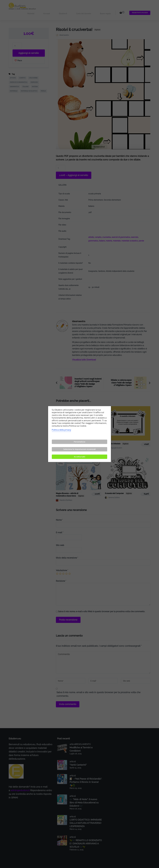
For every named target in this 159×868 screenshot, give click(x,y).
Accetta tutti (80, 457)
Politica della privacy (61, 430)
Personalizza (79, 442)
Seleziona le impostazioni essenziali (79, 449)
